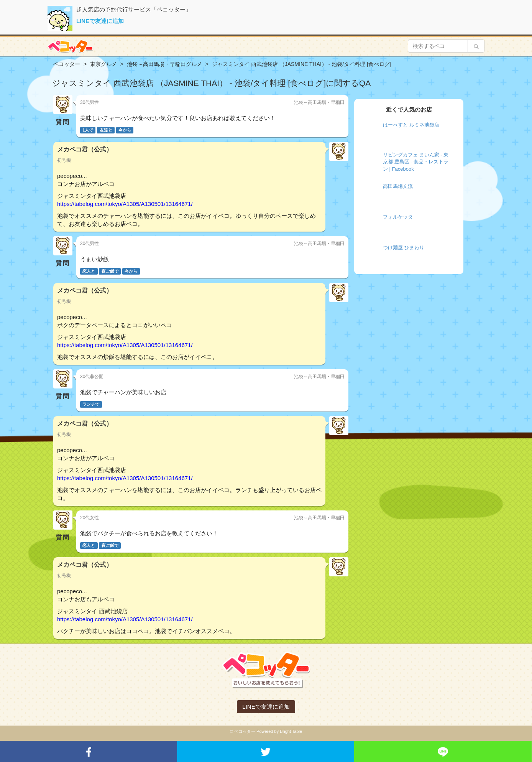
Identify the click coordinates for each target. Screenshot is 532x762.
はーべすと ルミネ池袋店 (411, 125)
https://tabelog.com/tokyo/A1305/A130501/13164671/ (125, 204)
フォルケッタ (398, 217)
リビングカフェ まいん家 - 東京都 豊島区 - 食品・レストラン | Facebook (416, 162)
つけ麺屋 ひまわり (404, 248)
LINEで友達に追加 (100, 21)
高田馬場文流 (398, 186)
